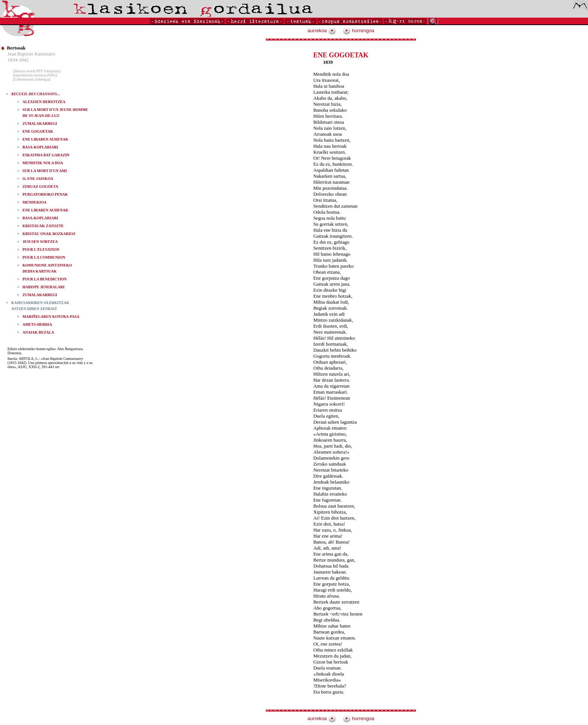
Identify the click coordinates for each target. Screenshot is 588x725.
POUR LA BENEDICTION (45, 279)
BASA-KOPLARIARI (40, 147)
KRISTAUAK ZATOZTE (43, 226)
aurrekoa (322, 31)
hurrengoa (358, 31)
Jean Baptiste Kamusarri (31, 54)
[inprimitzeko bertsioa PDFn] (35, 75)
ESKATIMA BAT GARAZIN (46, 155)
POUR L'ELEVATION (41, 249)
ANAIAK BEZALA (38, 332)
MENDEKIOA (34, 202)
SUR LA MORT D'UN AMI (45, 171)
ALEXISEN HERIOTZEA (44, 102)
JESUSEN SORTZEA (40, 242)
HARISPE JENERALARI (43, 287)
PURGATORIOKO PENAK (45, 194)
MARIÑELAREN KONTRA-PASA (51, 317)
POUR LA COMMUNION (44, 257)
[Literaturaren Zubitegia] (32, 79)
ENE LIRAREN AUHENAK (45, 139)
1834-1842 (18, 60)
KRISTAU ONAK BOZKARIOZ (49, 234)
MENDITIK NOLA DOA (43, 163)
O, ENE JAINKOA (38, 179)
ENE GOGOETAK (38, 131)
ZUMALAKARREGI (40, 124)
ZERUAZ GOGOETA (40, 186)
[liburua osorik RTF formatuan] (37, 71)
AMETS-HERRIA (37, 324)
